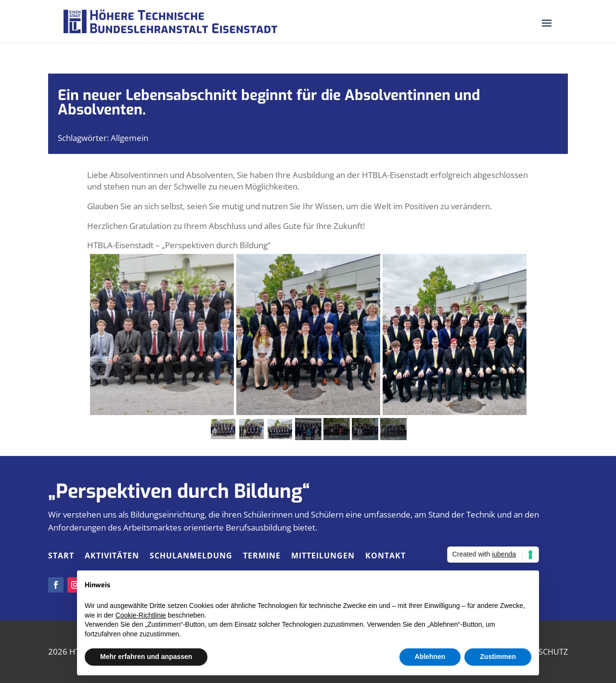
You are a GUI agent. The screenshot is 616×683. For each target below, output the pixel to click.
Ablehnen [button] (430, 657)
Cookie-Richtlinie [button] (141, 615)
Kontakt (385, 557)
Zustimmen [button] (498, 657)
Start (61, 557)
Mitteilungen (323, 557)
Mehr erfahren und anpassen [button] (146, 657)
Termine (262, 557)
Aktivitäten (112, 557)
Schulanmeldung (191, 557)
